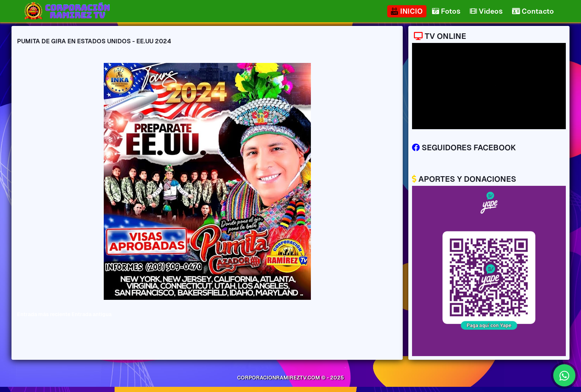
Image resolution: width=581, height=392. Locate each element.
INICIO (407, 11)
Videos (486, 11)
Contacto (533, 11)
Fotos (446, 11)
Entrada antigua (92, 314)
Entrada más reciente (44, 314)
